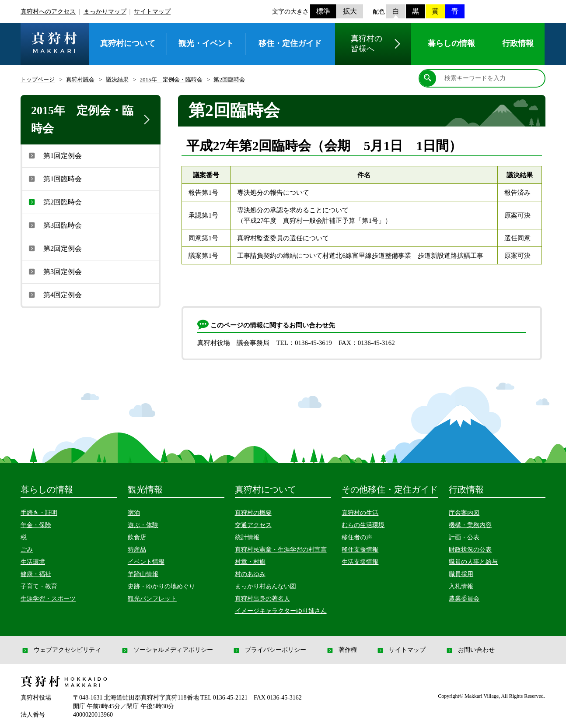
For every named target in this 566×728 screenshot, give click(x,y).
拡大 (350, 11)
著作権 (341, 650)
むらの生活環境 (363, 525)
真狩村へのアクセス (48, 12)
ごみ (27, 550)
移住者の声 (357, 537)
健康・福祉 (36, 574)
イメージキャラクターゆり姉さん (281, 611)
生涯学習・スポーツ (48, 599)
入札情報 (461, 586)
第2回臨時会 (229, 79)
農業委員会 (464, 599)
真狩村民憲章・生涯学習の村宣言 (281, 550)
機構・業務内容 (470, 525)
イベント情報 (146, 562)
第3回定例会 (54, 271)
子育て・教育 (39, 586)
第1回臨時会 (54, 179)
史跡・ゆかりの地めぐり (161, 586)
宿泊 (134, 513)
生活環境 (33, 562)
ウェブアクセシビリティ (61, 650)
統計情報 (247, 537)
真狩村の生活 (360, 513)
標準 (323, 11)
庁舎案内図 (464, 513)
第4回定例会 (54, 295)
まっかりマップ (105, 12)
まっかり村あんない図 (266, 586)
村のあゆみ (250, 574)
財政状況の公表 (470, 550)
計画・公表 (464, 537)
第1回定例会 (54, 155)
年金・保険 (36, 525)
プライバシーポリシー (269, 650)
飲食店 (137, 537)
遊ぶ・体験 (143, 525)
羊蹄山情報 (143, 574)
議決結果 (117, 79)
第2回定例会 (54, 248)
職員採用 (461, 574)
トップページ (38, 79)
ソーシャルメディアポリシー (167, 650)
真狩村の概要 (253, 513)
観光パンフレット (152, 599)
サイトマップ (152, 12)
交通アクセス (253, 525)
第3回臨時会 (54, 225)
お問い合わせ (470, 650)
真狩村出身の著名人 (262, 599)
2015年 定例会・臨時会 (171, 79)
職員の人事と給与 (473, 562)
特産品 (137, 550)
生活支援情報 (360, 562)
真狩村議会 (80, 79)
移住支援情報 (360, 550)
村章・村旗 (250, 562)
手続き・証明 (39, 513)
